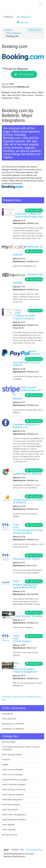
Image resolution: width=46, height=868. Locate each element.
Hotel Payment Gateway (13, 795)
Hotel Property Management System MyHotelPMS (25, 584)
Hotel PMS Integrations (12, 800)
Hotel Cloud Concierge (12, 775)
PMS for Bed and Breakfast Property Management (25, 668)
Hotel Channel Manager (13, 770)
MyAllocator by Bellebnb (13, 724)
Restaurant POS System (26, 559)
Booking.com (8, 714)
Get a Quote (24, 74)
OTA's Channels (13, 33)
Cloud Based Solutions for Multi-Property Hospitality (21, 748)
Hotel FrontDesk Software (14, 785)
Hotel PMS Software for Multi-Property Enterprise (24, 314)
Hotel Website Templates (29, 616)
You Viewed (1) (24, 17)
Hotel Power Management (14, 815)
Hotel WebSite (8, 825)
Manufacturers (35, 30)
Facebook (6, 760)
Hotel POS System (10, 810)
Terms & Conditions (34, 850)
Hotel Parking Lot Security (14, 790)
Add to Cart (35, 310)
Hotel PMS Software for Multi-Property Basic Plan (29, 215)
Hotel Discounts (9, 719)
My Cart (23, 22)
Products (8, 17)
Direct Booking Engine (12, 755)
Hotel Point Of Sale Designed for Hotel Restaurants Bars (28, 529)
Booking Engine (9, 742)
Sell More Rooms (10, 835)
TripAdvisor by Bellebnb (13, 729)
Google (5, 765)
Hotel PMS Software (11, 805)
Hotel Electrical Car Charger (15, 780)
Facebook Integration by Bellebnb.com (26, 426)
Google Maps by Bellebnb (27, 474)
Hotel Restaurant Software (14, 820)
